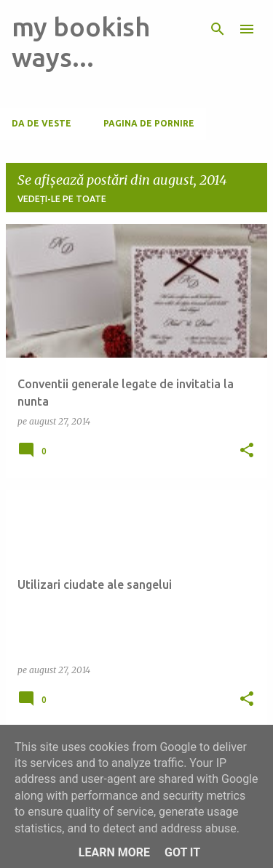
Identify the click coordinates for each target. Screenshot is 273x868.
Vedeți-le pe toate (62, 199)
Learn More (114, 852)
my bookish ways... (81, 42)
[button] (247, 451)
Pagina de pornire (149, 123)
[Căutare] (218, 29)
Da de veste (41, 123)
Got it (182, 852)
